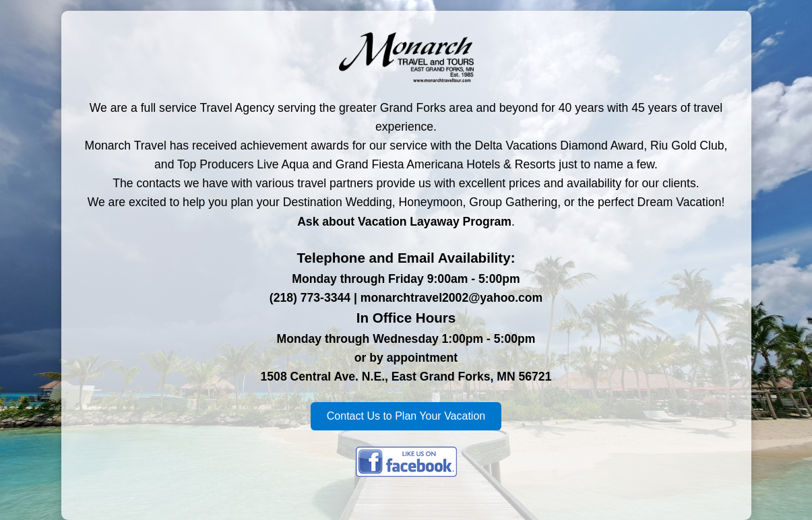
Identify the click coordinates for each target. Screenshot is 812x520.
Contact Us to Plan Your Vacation (406, 416)
